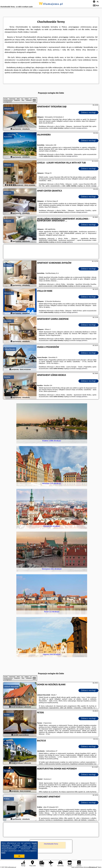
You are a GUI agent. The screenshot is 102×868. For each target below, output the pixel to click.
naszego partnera (82, 128)
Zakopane (8, 109)
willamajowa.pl (51, 4)
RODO (3, 853)
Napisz (100, 867)
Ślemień (7, 771)
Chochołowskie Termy (51, 844)
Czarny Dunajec (10, 349)
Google (34, 843)
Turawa (7, 715)
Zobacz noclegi (89, 112)
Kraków (7, 799)
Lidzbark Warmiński (11, 687)
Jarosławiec (8, 743)
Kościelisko (8, 137)
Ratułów (7, 377)
